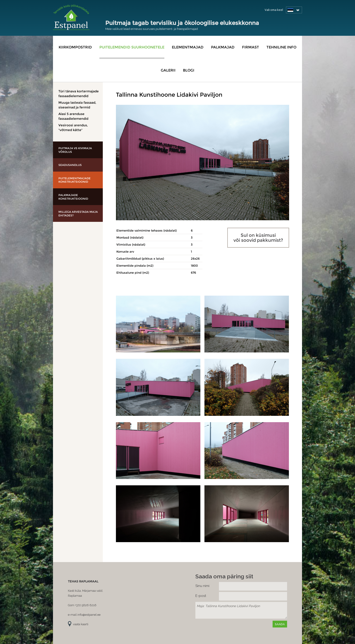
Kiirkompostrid (75, 47)
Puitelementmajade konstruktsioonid (74, 180)
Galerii (168, 70)
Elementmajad (188, 47)
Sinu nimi (202, 586)
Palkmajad (223, 47)
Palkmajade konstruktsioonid (73, 197)
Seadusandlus (70, 165)
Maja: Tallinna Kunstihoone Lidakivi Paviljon (241, 610)
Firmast (251, 47)
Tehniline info (281, 47)
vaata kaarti (81, 624)
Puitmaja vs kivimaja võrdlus (75, 150)
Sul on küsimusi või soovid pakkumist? (258, 238)
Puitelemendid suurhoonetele (132, 47)
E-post (201, 596)
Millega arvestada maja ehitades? (78, 214)
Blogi (189, 70)
